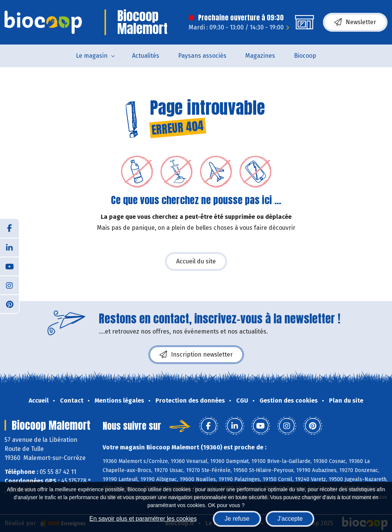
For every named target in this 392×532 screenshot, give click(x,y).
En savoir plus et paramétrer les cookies (143, 519)
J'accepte (290, 519)
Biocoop (305, 56)
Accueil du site (196, 261)
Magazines (260, 56)
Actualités (146, 56)
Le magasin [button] (92, 56)
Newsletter (355, 22)
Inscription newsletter (196, 355)
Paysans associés (202, 56)
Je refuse (237, 519)
